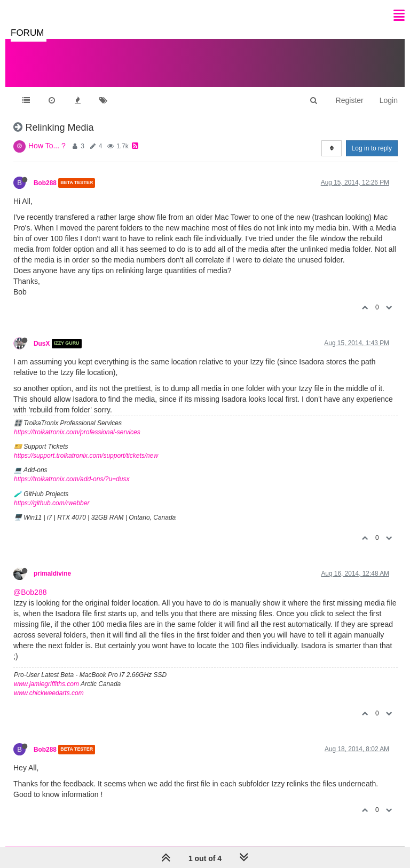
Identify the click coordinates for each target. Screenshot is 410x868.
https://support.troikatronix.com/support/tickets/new (86, 456)
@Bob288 (30, 592)
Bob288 (45, 183)
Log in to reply (372, 148)
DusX (42, 344)
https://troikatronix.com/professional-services (77, 432)
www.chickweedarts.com (49, 693)
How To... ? (47, 146)
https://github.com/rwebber (52, 503)
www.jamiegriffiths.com (46, 684)
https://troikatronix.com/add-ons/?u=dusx (72, 479)
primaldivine (52, 574)
